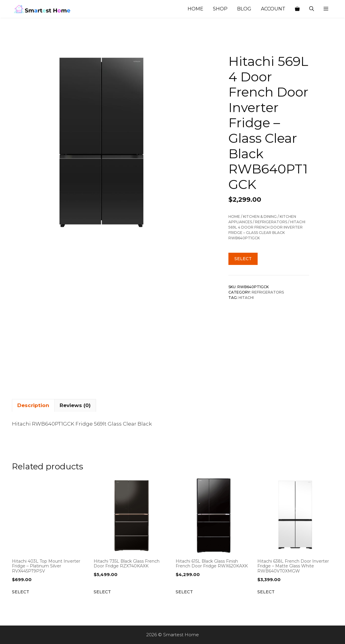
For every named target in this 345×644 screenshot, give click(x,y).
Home (195, 9)
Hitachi (246, 298)
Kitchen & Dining (260, 217)
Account (273, 9)
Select (243, 259)
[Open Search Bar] (312, 9)
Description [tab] (33, 405)
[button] (326, 9)
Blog (244, 9)
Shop (220, 9)
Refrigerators (271, 222)
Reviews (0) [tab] (75, 405)
